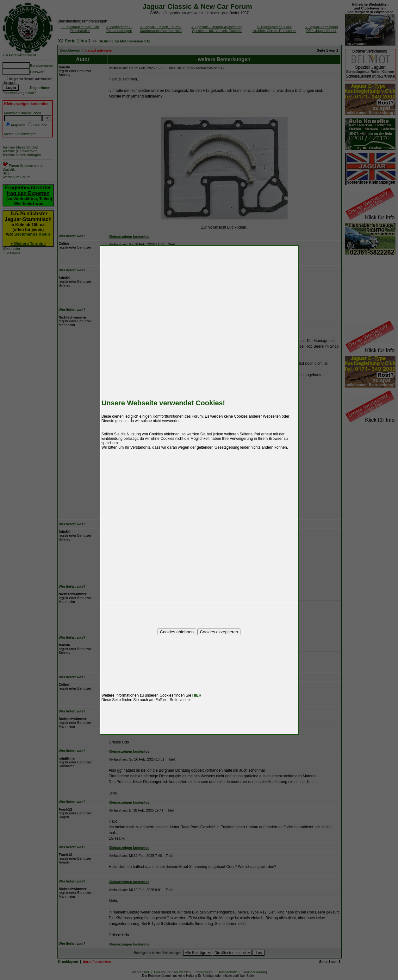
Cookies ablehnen (177, 632)
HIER (197, 695)
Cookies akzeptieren (219, 632)
